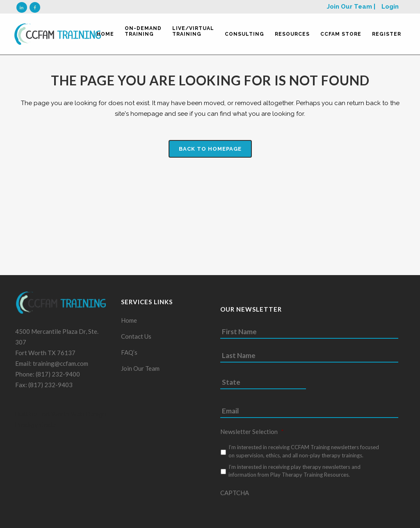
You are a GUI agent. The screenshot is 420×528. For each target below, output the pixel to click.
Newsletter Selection (252, 435)
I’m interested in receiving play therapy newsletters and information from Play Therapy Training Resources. (294, 474)
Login (390, 7)
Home (129, 324)
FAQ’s (129, 356)
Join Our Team (140, 372)
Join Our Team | (351, 7)
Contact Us (136, 340)
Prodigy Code (35, 428)
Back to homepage (210, 149)
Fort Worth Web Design (72, 418)
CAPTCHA (235, 496)
